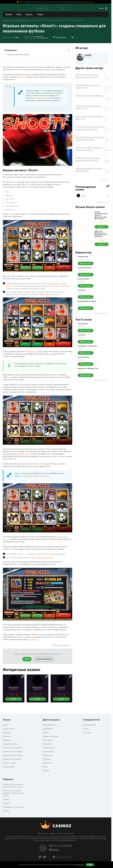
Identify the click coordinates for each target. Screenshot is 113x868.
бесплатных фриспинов (44, 559)
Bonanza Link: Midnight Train (100, 381)
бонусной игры (23, 456)
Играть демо (103, 265)
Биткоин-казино (9, 765)
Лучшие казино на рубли (13, 753)
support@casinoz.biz (88, 2)
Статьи (40, 16)
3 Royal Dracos (100, 331)
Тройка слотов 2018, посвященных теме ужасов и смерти (89, 151)
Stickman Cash (100, 259)
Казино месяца (49, 750)
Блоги (45, 769)
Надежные (7, 742)
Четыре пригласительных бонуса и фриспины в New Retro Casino (101, 217)
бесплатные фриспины (41, 100)
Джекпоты (7, 738)
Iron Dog (97, 261)
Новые (5, 727)
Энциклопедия (9, 769)
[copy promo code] (17, 697)
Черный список (9, 731)
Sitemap (6, 813)
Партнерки (87, 734)
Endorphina (98, 273)
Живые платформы (51, 738)
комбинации (31, 353)
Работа (86, 731)
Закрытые (7, 734)
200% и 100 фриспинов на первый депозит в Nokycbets (101, 236)
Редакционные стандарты (13, 809)
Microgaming (33, 641)
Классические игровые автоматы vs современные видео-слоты (90, 130)
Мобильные (48, 765)
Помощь (6, 801)
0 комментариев (61, 39)
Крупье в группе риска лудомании (89, 98)
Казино (9, 16)
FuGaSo (97, 360)
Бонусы (29, 16)
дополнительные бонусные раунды (35, 478)
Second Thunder (100, 283)
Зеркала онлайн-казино (13, 757)
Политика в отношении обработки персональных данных (13, 795)
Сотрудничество (89, 727)
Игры (19, 16)
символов (16, 184)
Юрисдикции (48, 753)
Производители (49, 727)
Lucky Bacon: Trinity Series (102, 356)
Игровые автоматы (10, 746)
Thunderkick (98, 285)
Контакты (7, 805)
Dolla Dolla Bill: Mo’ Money (101, 308)
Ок (90, 865)
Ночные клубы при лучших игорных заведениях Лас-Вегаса (90, 140)
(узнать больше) (79, 865)
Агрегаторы (48, 742)
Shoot (21, 79)
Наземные (47, 746)
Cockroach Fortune (101, 271)
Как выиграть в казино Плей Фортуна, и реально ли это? (87, 78)
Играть (14, 701)
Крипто (46, 734)
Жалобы (46, 772)
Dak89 (17, 39)
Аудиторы (47, 761)
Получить (102, 229)
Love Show (98, 295)
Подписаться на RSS (63, 859)
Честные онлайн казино (12, 750)
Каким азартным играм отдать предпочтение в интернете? (88, 161)
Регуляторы (48, 757)
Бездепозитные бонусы (12, 761)
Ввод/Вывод (48, 731)
